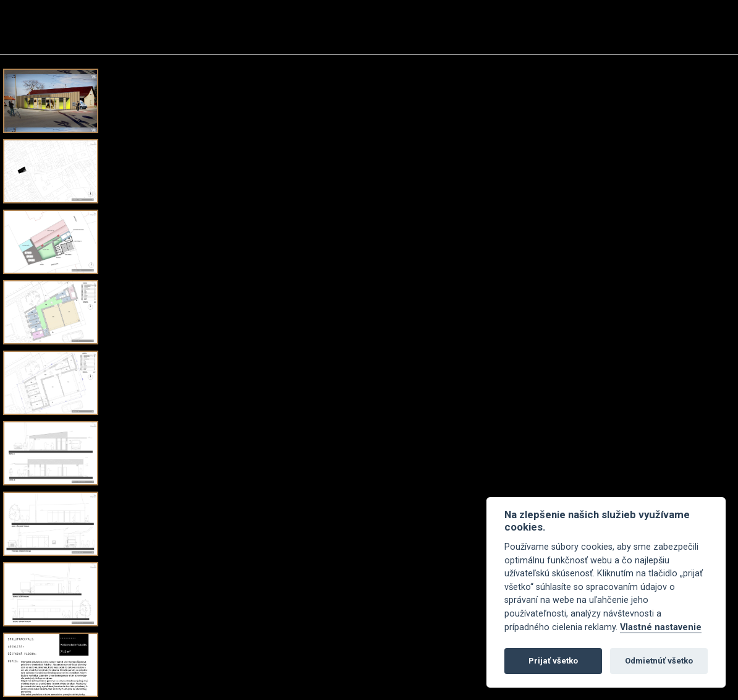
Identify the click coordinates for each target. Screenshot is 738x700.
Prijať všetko (553, 661)
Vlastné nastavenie (661, 627)
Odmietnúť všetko (659, 661)
